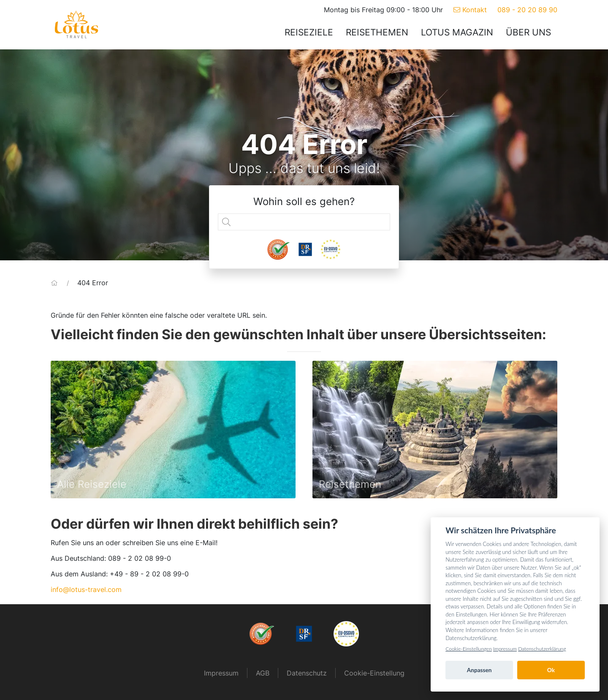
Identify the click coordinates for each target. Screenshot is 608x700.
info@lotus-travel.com (86, 589)
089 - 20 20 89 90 (527, 10)
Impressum (221, 673)
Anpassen (479, 670)
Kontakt (470, 10)
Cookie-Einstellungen (469, 649)
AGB (263, 673)
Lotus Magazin (457, 32)
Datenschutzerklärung (542, 649)
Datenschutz (307, 673)
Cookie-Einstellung (374, 673)
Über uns (528, 32)
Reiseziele (309, 32)
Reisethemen (377, 32)
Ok (551, 670)
